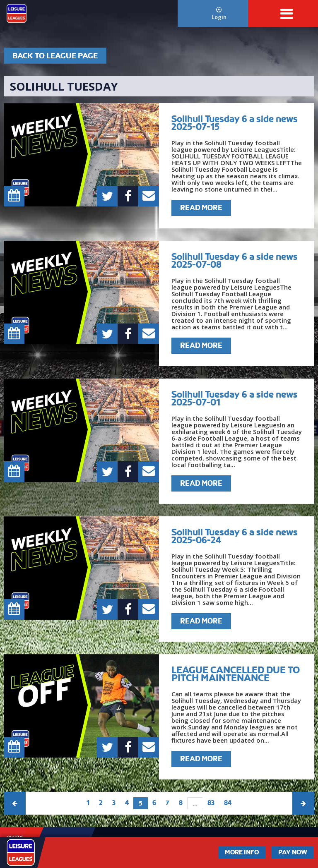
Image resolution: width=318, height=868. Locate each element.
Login (219, 14)
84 (228, 803)
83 (211, 803)
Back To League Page (55, 56)
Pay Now (293, 852)
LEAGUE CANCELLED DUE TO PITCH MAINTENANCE (236, 674)
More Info (242, 852)
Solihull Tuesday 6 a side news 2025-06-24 (235, 536)
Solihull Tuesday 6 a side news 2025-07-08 (235, 260)
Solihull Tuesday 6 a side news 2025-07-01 (235, 398)
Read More (201, 208)
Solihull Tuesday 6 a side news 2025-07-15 (235, 123)
